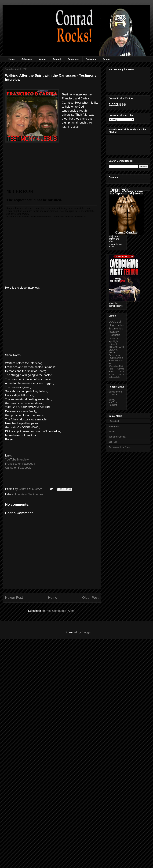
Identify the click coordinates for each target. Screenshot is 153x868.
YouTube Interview (17, 460)
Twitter (112, 431)
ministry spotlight (114, 340)
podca (111, 377)
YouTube (113, 442)
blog (111, 325)
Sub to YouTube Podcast (113, 402)
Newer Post (14, 598)
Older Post (90, 598)
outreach (113, 344)
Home (12, 59)
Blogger (86, 632)
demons (113, 352)
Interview (21, 494)
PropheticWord (116, 358)
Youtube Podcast (117, 437)
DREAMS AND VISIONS (116, 348)
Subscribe (27, 59)
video (121, 325)
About (42, 59)
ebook (121, 374)
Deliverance (115, 355)
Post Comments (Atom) (61, 611)
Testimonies (36, 494)
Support (107, 59)
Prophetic (114, 335)
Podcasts (91, 59)
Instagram (114, 426)
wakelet (117, 377)
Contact (57, 59)
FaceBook (114, 421)
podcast (115, 322)
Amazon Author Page (119, 447)
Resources (73, 59)
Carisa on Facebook (18, 468)
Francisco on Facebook (20, 464)
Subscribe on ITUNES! (115, 393)
